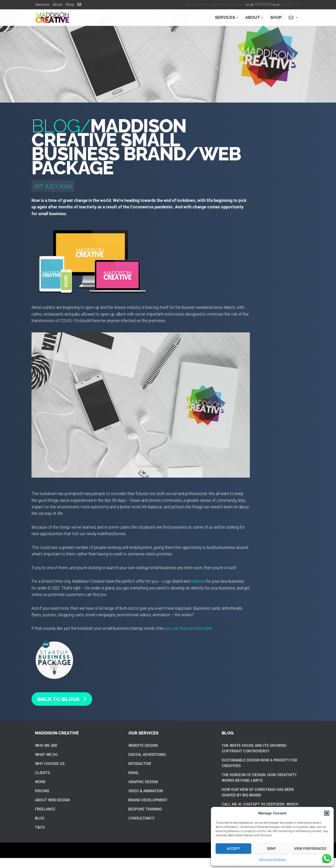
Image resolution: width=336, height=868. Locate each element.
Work (40, 782)
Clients (42, 773)
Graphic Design (143, 782)
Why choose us (50, 764)
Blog (40, 818)
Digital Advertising (147, 755)
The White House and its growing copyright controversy (254, 748)
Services (42, 5)
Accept (233, 849)
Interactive (140, 764)
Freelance (45, 809)
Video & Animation (146, 791)
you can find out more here (189, 628)
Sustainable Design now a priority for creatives (259, 763)
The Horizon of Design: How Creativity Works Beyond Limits (259, 778)
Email (134, 773)
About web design (52, 800)
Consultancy (141, 818)
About (57, 5)
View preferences (310, 849)
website (198, 581)
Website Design (143, 746)
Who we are (46, 746)
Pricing (42, 791)
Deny (271, 849)
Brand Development (148, 800)
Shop (70, 5)
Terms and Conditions (272, 859)
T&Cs (40, 827)
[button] (327, 813)
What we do (46, 755)
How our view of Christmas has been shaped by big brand (258, 792)
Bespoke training (145, 809)
